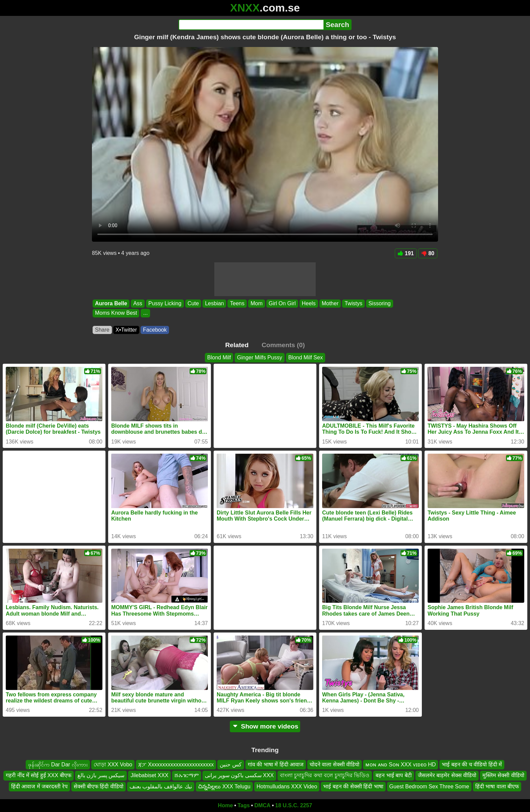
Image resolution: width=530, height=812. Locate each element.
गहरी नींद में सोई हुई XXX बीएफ (39, 775)
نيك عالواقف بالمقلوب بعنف (161, 786)
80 (428, 253)
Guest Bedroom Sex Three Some (429, 786)
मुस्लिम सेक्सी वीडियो (503, 775)
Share (102, 330)
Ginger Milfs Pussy (259, 357)
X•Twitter (126, 330)
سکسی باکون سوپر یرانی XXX (239, 775)
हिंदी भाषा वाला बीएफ (497, 786)
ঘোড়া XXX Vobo (113, 765)
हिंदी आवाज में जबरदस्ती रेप (39, 786)
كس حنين (231, 765)
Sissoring (380, 303)
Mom (257, 303)
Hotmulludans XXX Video (287, 786)
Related (237, 345)
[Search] (251, 25)
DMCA (262, 805)
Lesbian (214, 303)
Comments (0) (283, 345)
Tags (244, 805)
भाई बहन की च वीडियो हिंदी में (472, 765)
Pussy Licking (165, 303)
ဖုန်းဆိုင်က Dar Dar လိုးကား (58, 765)
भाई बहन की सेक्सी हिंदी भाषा (353, 786)
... (145, 313)
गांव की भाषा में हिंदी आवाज (276, 765)
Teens (237, 303)
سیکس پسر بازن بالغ (101, 775)
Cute (193, 303)
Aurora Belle (111, 303)
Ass (138, 303)
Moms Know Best (116, 313)
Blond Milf (219, 357)
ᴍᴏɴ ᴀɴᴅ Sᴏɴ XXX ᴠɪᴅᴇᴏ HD (401, 765)
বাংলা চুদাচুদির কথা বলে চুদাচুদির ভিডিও (325, 775)
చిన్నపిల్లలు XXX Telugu (224, 786)
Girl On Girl (282, 303)
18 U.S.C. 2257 (294, 805)
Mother (330, 303)
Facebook (155, 330)
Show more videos (265, 726)
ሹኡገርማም (187, 775)
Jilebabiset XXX (149, 775)
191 (406, 253)
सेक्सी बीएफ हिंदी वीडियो (99, 786)
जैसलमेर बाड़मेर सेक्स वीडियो (447, 775)
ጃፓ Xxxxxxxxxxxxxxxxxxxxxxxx (176, 765)
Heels (309, 303)
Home (225, 805)
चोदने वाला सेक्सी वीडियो (334, 765)
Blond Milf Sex (306, 357)
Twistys (353, 303)
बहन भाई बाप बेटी (393, 775)
